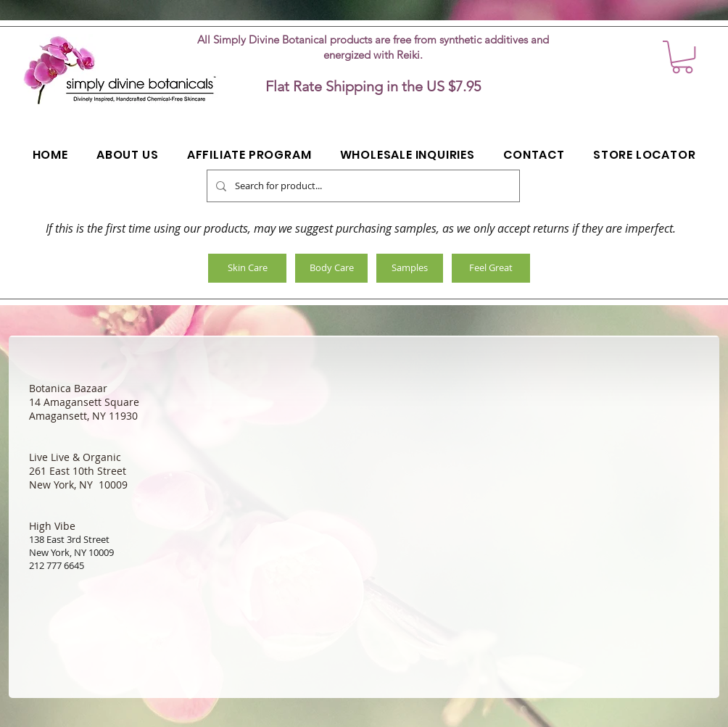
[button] (682, 57)
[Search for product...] (362, 186)
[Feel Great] (491, 268)
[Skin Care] (247, 268)
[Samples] (410, 268)
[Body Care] (331, 268)
